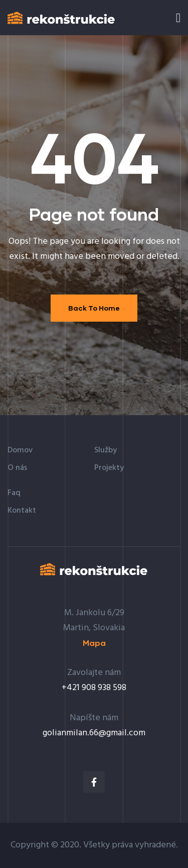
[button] (94, 643)
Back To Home (94, 308)
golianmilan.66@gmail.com (94, 733)
